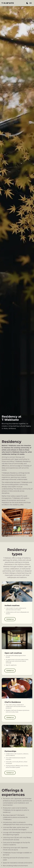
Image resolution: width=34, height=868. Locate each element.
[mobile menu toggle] (31, 3)
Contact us (10, 619)
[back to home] (8, 3)
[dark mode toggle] (27, 3)
